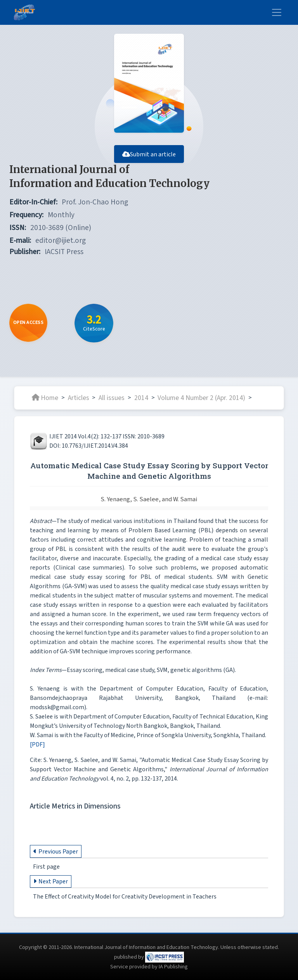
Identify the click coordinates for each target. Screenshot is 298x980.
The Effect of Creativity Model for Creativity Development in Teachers (125, 897)
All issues (112, 397)
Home (45, 397)
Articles (79, 397)
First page (46, 867)
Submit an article (149, 154)
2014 (141, 397)
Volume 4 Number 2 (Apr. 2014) (201, 397)
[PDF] (37, 745)
